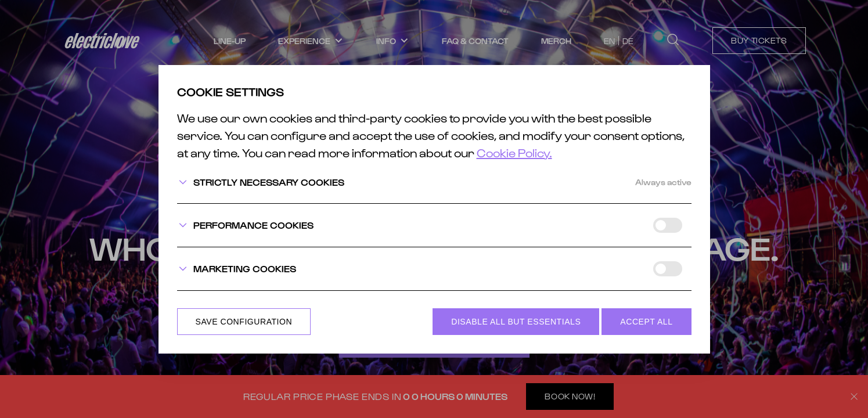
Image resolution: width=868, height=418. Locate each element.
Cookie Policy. (514, 153)
